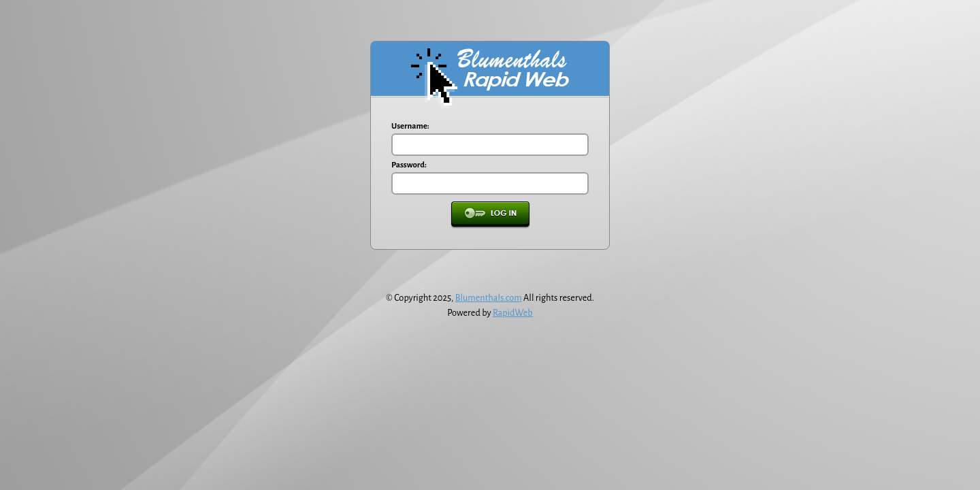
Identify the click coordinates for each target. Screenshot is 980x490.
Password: (409, 165)
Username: (410, 126)
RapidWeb (513, 313)
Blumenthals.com (489, 298)
